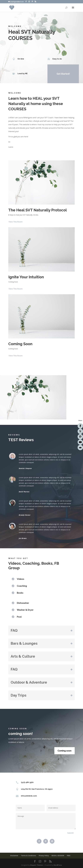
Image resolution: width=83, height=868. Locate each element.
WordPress (58, 865)
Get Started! (63, 74)
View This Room (16, 222)
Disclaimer (14, 856)
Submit (70, 833)
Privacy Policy (44, 856)
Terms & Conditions (28, 856)
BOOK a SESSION (58, 856)
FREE (69, 856)
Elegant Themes (37, 865)
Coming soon (65, 751)
